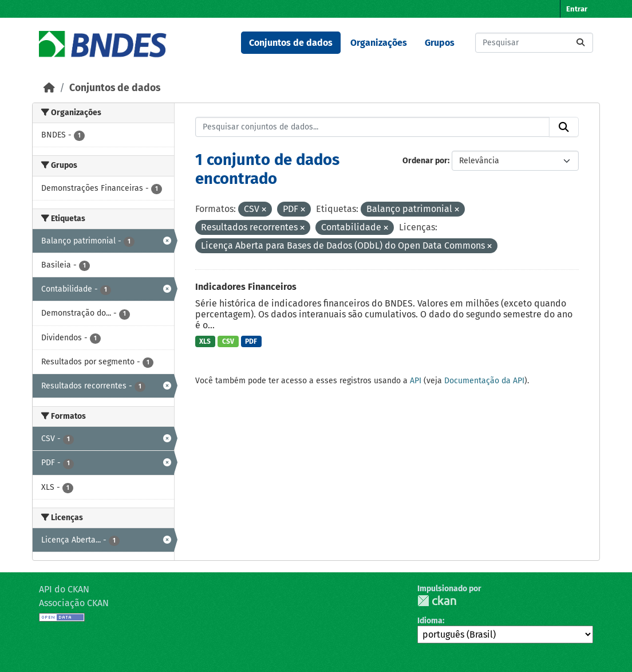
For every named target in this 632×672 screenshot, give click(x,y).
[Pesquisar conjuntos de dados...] (534, 43)
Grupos (440, 43)
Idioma (430, 621)
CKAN (437, 601)
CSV (228, 341)
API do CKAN (64, 589)
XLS (205, 341)
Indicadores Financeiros (246, 287)
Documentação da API (484, 381)
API (416, 381)
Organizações (379, 43)
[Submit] (580, 43)
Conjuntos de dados (291, 43)
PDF (251, 341)
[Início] (49, 88)
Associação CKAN (74, 603)
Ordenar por (425, 161)
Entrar (577, 9)
